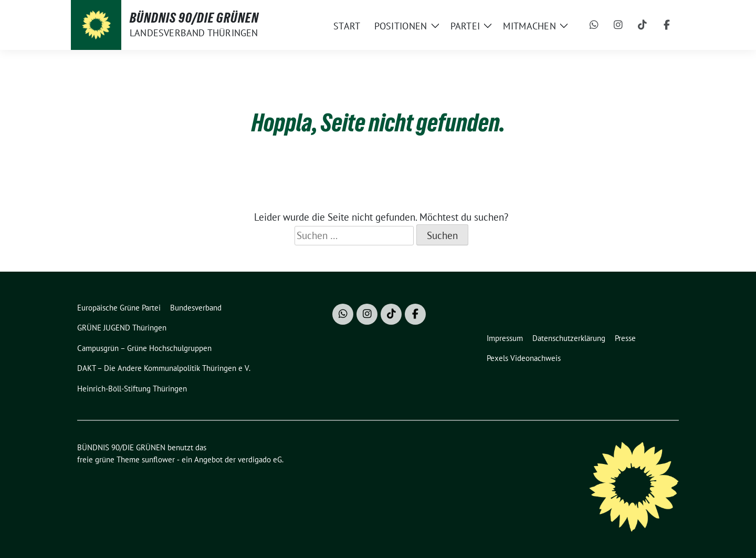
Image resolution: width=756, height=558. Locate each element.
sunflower (158, 459)
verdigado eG (260, 459)
